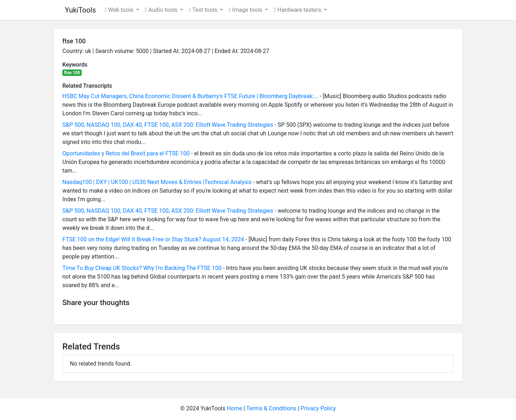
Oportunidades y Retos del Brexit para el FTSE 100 (126, 153)
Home (235, 408)
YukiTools (80, 10)
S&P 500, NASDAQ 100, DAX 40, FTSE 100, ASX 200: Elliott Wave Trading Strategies (168, 125)
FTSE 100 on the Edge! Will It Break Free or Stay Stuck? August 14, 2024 (153, 239)
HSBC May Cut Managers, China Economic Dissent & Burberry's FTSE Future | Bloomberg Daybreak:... (190, 96)
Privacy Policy (318, 408)
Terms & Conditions (271, 408)
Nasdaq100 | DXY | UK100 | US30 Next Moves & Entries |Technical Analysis (157, 182)
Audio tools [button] (162, 10)
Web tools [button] (120, 10)
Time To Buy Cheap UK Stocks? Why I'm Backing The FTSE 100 (142, 268)
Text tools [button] (204, 10)
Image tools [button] (246, 10)
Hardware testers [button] (298, 10)
